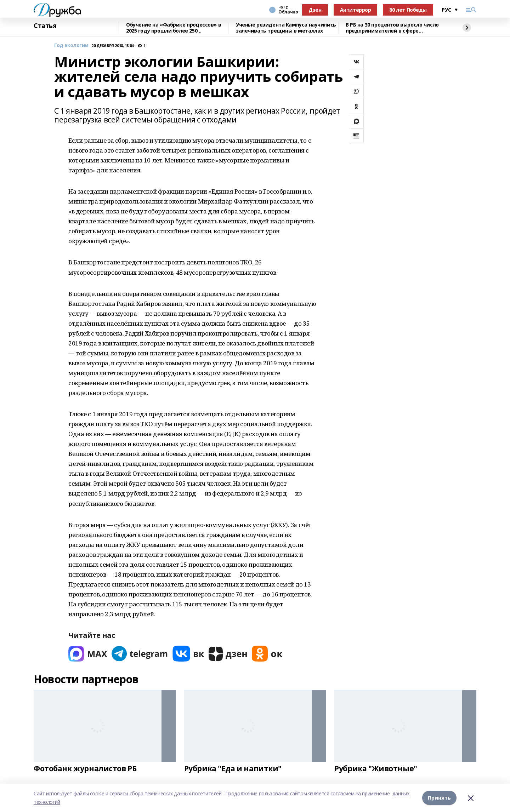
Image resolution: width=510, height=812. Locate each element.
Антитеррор (356, 10)
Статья (45, 26)
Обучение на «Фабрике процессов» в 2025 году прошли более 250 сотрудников (174, 28)
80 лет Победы (408, 10)
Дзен (315, 10)
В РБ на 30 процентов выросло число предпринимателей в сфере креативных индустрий (392, 28)
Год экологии (71, 45)
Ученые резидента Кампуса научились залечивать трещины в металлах (286, 28)
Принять (439, 798)
